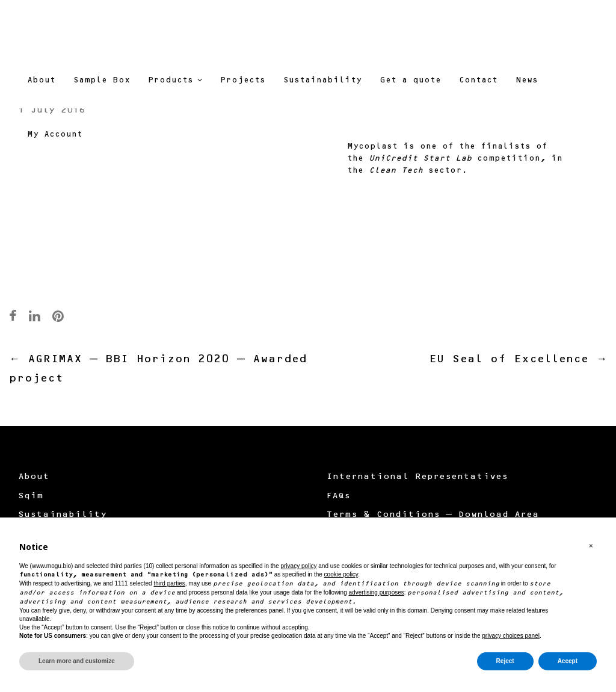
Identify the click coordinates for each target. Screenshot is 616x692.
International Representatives (417, 477)
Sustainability (62, 515)
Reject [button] (505, 661)
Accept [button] (568, 661)
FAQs (338, 496)
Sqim (31, 496)
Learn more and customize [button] (77, 661)
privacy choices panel (511, 636)
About (34, 477)
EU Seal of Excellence (518, 360)
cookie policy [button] (341, 574)
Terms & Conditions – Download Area (433, 515)
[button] (591, 546)
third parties (169, 583)
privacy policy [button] (298, 566)
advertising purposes (377, 592)
